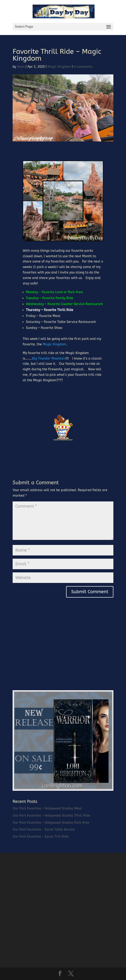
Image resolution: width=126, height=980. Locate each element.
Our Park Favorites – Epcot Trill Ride (41, 837)
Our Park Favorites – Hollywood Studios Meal (47, 808)
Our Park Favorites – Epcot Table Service (44, 830)
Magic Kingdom (59, 67)
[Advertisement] (47, 653)
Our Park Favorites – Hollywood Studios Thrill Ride (51, 816)
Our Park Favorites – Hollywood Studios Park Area (51, 823)
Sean (21, 67)
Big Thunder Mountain (49, 359)
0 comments (83, 67)
